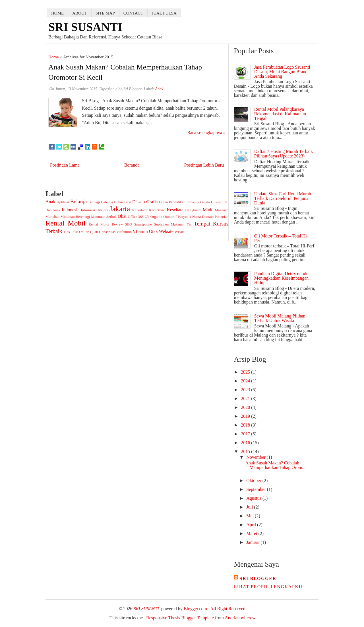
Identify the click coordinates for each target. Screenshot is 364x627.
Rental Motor (99, 224)
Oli (147, 217)
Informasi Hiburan (94, 210)
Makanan (222, 210)
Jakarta (120, 209)
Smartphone (143, 224)
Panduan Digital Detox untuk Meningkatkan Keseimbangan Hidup (282, 278)
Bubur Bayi (123, 202)
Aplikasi (63, 202)
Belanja (79, 201)
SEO (129, 224)
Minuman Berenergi (75, 217)
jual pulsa (164, 13)
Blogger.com (195, 609)
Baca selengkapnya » (206, 133)
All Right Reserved (228, 609)
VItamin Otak (145, 231)
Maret (252, 533)
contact (133, 13)
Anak (50, 202)
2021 (246, 398)
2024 (246, 381)
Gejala (205, 202)
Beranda (132, 165)
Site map (105, 13)
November (257, 457)
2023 (246, 390)
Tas (189, 224)
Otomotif (170, 217)
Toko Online (80, 232)
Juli (250, 507)
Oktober (254, 481)
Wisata (180, 232)
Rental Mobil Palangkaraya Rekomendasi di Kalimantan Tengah (280, 114)
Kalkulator (140, 210)
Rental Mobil (66, 223)
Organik (156, 217)
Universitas (107, 232)
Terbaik (54, 231)
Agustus (254, 498)
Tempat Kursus (211, 224)
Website (166, 231)
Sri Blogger (258, 578)
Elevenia (193, 202)
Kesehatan (176, 210)
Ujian (94, 232)
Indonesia (71, 210)
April (252, 525)
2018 (246, 425)
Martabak (52, 217)
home (57, 13)
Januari (253, 542)
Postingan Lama (65, 165)
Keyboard (194, 210)
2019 (246, 416)
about (80, 13)
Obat (122, 216)
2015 (246, 451)
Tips (67, 232)
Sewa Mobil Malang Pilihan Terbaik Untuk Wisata (280, 318)
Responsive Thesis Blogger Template (180, 618)
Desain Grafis (145, 202)
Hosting (217, 202)
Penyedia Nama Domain (196, 217)
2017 (246, 434)
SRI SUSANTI (85, 27)
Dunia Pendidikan (172, 202)
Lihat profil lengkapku (268, 587)
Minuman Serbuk (104, 217)
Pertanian (222, 217)
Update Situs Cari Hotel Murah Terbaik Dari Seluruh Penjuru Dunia (283, 198)
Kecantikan (157, 210)
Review (117, 224)
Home (54, 57)
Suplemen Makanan (169, 224)
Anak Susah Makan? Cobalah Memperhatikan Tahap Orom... (275, 465)
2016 (246, 443)
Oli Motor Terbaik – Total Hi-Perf (281, 238)
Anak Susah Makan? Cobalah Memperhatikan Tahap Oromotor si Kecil (125, 72)
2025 (246, 372)
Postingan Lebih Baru (204, 165)
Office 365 (136, 217)
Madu (208, 210)
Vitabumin (124, 232)
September (257, 489)
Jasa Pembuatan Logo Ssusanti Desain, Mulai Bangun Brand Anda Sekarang (282, 72)
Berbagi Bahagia (101, 202)
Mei (251, 516)
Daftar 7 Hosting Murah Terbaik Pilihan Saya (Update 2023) (284, 154)
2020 (246, 407)
